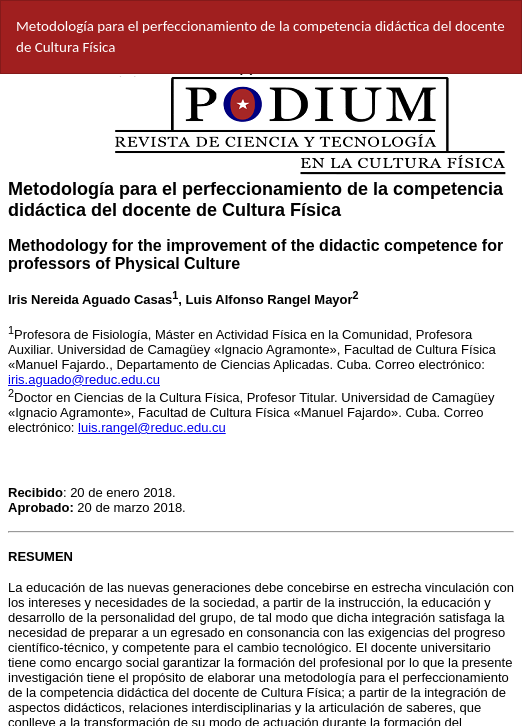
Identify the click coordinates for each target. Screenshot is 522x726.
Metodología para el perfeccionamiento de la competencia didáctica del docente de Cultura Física (260, 36)
